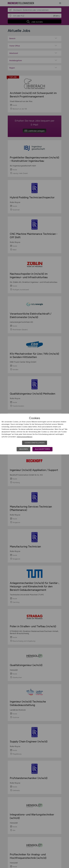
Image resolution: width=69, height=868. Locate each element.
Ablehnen (23, 449)
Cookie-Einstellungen (35, 443)
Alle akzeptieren (42, 449)
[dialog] (34, 434)
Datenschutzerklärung (25, 437)
